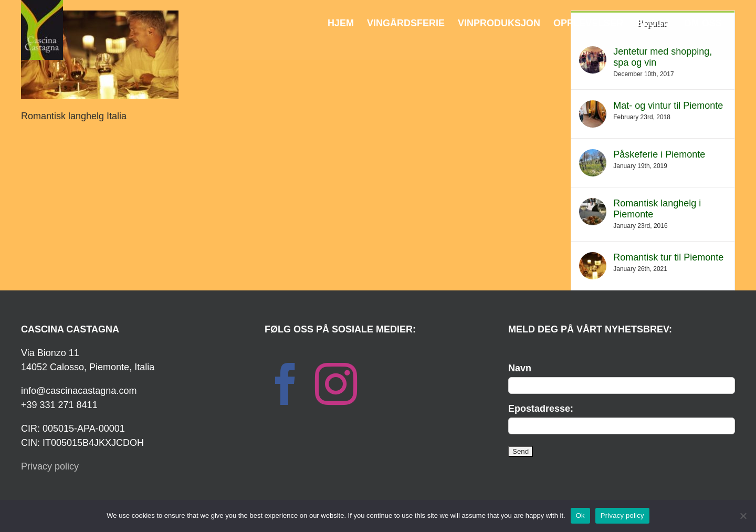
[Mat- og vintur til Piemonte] (593, 107)
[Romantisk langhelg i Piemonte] (593, 205)
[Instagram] (336, 384)
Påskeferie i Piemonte (659, 154)
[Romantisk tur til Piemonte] (593, 259)
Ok (580, 515)
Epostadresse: (541, 409)
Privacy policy (50, 466)
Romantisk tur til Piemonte (668, 257)
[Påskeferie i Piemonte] (593, 156)
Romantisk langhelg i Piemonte (657, 209)
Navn (520, 368)
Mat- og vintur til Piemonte (668, 106)
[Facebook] (286, 384)
